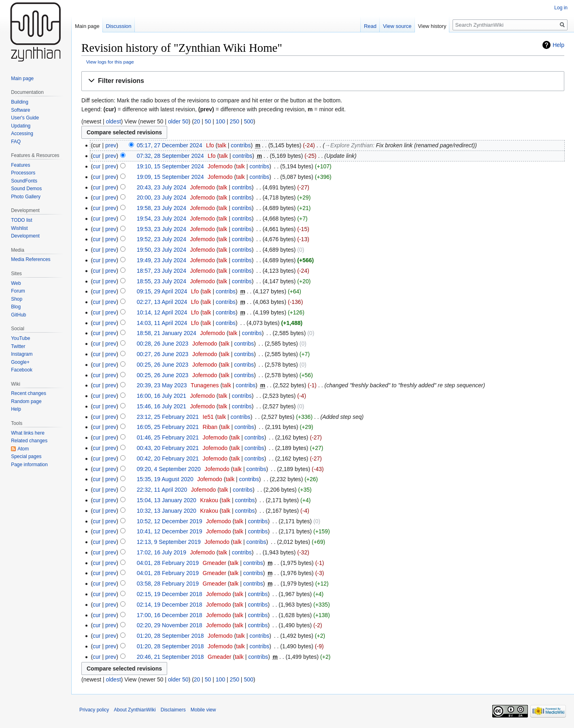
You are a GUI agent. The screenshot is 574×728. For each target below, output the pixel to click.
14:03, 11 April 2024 (162, 323)
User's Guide (25, 118)
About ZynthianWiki (135, 710)
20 (197, 121)
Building (20, 102)
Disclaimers (173, 710)
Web (16, 283)
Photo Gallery (26, 197)
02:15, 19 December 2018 (170, 594)
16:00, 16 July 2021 (162, 396)
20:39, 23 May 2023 (162, 385)
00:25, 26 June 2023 (163, 365)
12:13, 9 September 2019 (169, 542)
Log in (561, 8)
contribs (241, 145)
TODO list (21, 220)
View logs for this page (110, 62)
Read (370, 26)
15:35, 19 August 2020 (165, 479)
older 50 (178, 121)
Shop (17, 299)
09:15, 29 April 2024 (162, 291)
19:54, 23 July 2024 (162, 219)
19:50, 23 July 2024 (162, 250)
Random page (26, 401)
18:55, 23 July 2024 (162, 281)
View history (432, 26)
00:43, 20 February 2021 (168, 448)
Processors (23, 173)
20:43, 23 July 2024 (162, 187)
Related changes (29, 441)
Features (20, 165)
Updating (21, 126)
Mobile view (203, 710)
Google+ (20, 362)
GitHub (18, 315)
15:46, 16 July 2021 (162, 406)
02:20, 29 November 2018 (170, 625)
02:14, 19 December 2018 (170, 605)
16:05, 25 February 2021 (168, 427)
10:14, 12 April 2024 (162, 312)
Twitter (18, 346)
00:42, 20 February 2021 (168, 458)
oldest (113, 121)
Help (558, 45)
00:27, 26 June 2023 (163, 354)
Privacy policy (94, 710)
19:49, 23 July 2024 (162, 260)
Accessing (22, 134)
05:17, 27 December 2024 (170, 145)
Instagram (22, 354)
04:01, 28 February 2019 (168, 563)
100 (220, 121)
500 (248, 121)
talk (222, 145)
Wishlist (19, 228)
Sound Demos (26, 189)
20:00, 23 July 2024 (162, 197)
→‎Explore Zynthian (349, 145)
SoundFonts (24, 181)
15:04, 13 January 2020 (167, 500)
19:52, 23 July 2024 (162, 239)
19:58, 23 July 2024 (162, 208)
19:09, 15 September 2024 (170, 177)
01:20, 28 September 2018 (170, 636)
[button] (323, 81)
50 (208, 121)
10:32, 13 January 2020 (167, 511)
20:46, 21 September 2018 (170, 657)
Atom (23, 449)
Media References (31, 259)
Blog (16, 307)
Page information (29, 465)
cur (97, 156)
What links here (28, 433)
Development (25, 236)
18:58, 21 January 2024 (167, 333)
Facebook (22, 370)
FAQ (16, 142)
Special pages (26, 456)
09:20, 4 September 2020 (169, 469)
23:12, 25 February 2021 (168, 417)
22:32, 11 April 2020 (162, 490)
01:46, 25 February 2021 (168, 437)
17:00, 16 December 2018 (170, 615)
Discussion (119, 26)
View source (397, 26)
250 (235, 121)
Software (20, 110)
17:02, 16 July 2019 (162, 552)
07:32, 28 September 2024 (170, 156)
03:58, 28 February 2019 (168, 584)
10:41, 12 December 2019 (170, 531)
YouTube (20, 338)
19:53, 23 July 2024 (162, 229)
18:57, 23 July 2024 (162, 271)
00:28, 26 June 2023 (163, 344)
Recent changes (29, 393)
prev (111, 145)
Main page (87, 26)
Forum (18, 291)
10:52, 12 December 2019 (170, 521)
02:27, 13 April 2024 (162, 302)
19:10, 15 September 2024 (170, 166)
